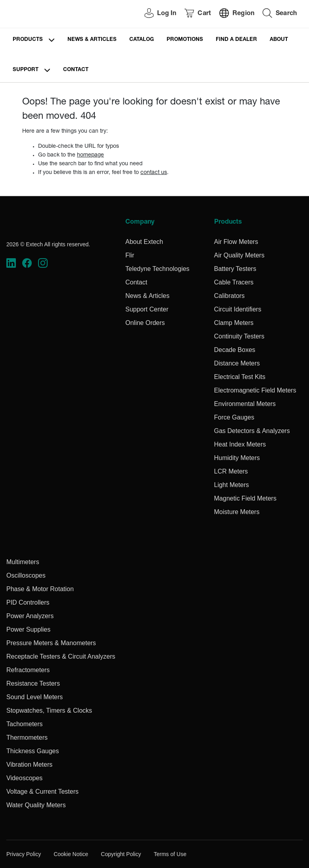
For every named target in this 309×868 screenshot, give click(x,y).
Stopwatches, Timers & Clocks (49, 710)
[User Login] (156, 14)
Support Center (147, 309)
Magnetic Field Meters (245, 498)
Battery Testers (235, 269)
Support (26, 70)
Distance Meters (237, 363)
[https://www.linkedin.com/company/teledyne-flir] (11, 263)
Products (28, 40)
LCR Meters (231, 471)
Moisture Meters (237, 512)
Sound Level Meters (35, 697)
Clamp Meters (234, 323)
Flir (130, 255)
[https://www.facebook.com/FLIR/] (27, 263)
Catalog (142, 40)
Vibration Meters (29, 765)
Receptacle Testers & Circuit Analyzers (61, 656)
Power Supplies (28, 629)
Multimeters (23, 562)
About (279, 40)
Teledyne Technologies (157, 269)
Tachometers (25, 724)
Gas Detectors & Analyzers (252, 431)
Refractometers (28, 670)
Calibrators (229, 296)
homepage (90, 155)
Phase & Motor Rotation (40, 589)
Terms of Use (170, 854)
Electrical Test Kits (240, 377)
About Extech (144, 242)
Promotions (185, 40)
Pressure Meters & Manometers (51, 643)
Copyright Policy (121, 854)
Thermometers (27, 738)
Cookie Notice (71, 854)
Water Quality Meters (36, 805)
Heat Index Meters (240, 444)
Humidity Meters (237, 458)
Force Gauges (234, 417)
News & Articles (92, 40)
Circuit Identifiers (238, 309)
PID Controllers (28, 602)
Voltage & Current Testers (42, 792)
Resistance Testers (33, 683)
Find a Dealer (236, 40)
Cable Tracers (234, 282)
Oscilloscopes (26, 575)
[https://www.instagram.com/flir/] (43, 263)
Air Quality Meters (239, 255)
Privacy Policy (24, 854)
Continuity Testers (239, 336)
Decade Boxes (235, 350)
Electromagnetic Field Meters (255, 390)
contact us (154, 173)
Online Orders (145, 323)
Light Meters (232, 485)
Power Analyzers (30, 616)
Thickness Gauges (33, 751)
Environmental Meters (245, 404)
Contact (76, 70)
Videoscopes (24, 778)
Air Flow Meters (236, 242)
